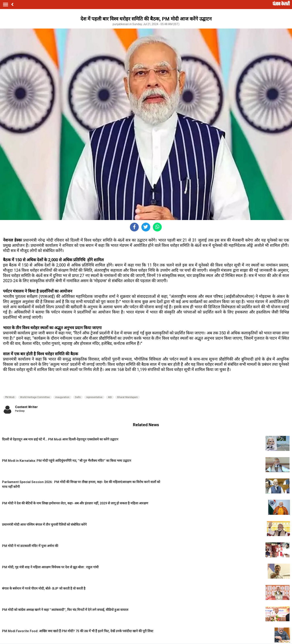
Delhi (78, 397)
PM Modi (10, 397)
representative (94, 397)
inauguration (62, 397)
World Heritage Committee (35, 397)
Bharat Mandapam (127, 397)
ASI (110, 397)
